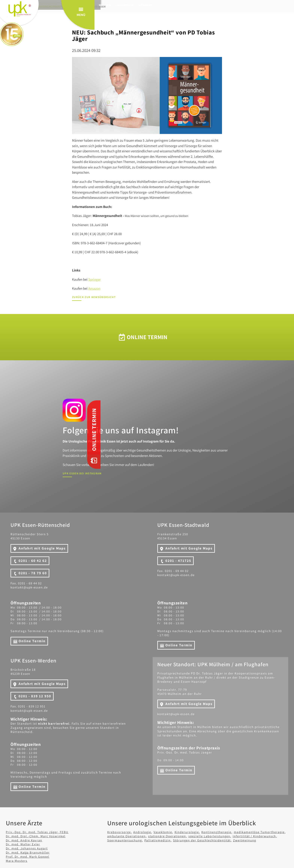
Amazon (94, 288)
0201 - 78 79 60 (33, 573)
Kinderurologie (195, 832)
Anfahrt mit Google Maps (42, 548)
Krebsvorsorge (120, 832)
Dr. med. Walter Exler (25, 844)
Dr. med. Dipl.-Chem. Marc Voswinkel (40, 836)
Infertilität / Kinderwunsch (131, 840)
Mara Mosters (18, 861)
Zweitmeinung (160, 844)
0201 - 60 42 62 (33, 561)
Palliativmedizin (214, 840)
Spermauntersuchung (177, 840)
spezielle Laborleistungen (250, 836)
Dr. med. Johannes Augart (29, 848)
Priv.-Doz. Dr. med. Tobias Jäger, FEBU (41, 832)
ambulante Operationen (158, 836)
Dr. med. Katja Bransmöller (31, 852)
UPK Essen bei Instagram (82, 473)
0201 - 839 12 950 (35, 696)
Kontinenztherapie (227, 832)
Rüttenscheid (90, 5)
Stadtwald (133, 5)
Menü (273, 19)
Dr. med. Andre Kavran (26, 840)
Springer (94, 279)
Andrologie (145, 832)
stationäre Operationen (203, 836)
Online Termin (32, 641)
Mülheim (153, 5)
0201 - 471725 (178, 561)
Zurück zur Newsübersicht (94, 297)
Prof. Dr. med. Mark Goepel (30, 856)
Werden (113, 5)
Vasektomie (168, 832)
